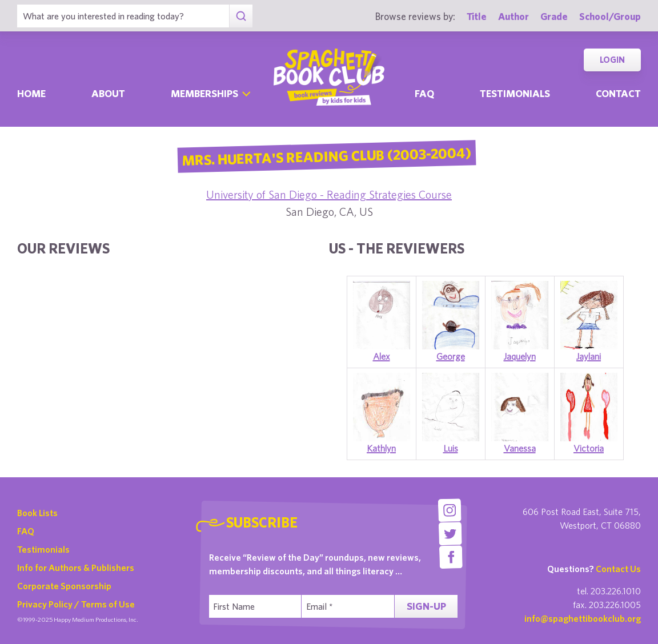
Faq (424, 93)
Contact (618, 93)
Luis (451, 448)
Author (513, 16)
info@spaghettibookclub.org (583, 618)
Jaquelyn (520, 356)
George (451, 356)
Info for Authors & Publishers (76, 567)
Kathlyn (381, 448)
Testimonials (515, 93)
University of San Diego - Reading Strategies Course (329, 194)
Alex (382, 356)
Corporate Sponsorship (64, 586)
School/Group (610, 16)
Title (477, 16)
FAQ (26, 531)
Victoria (589, 448)
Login (612, 60)
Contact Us (618, 569)
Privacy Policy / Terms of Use (76, 604)
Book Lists (37, 513)
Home (31, 93)
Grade (554, 16)
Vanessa (520, 448)
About (108, 93)
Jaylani (589, 356)
